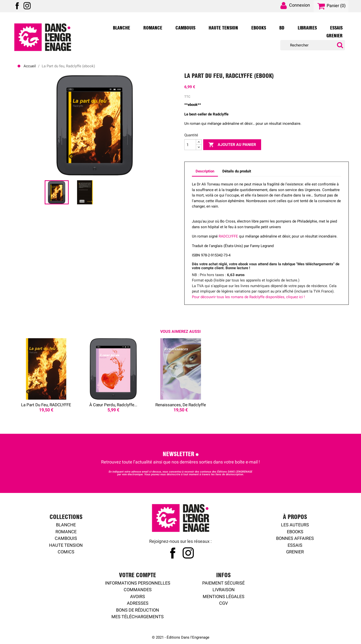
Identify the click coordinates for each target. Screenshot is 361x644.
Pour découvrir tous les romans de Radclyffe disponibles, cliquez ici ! (248, 297)
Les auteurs (295, 525)
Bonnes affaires (295, 538)
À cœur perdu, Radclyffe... (113, 405)
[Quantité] (190, 145)
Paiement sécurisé (223, 583)
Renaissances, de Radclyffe (181, 405)
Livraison (224, 590)
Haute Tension (223, 28)
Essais (336, 28)
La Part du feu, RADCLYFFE (46, 405)
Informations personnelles (138, 583)
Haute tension (66, 545)
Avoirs (138, 596)
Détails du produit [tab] (237, 171)
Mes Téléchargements (138, 617)
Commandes (138, 590)
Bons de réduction (138, 610)
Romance (153, 28)
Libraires (307, 28)
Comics (66, 552)
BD (282, 28)
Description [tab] (205, 171)
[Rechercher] (313, 45)
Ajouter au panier (232, 145)
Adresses (138, 603)
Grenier (334, 36)
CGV (223, 603)
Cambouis (185, 28)
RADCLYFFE (228, 236)
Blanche (121, 28)
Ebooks (259, 28)
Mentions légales (224, 596)
